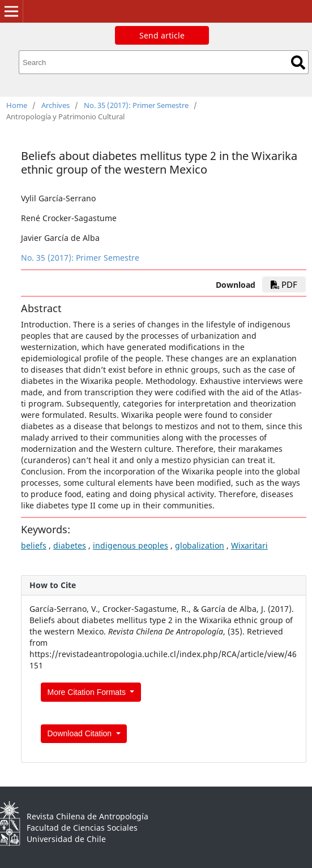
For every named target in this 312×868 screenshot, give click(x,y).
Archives (55, 105)
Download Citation (81, 733)
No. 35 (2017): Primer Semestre (136, 105)
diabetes (70, 545)
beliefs (34, 545)
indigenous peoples (131, 545)
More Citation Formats (88, 692)
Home (17, 105)
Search (298, 62)
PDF (284, 284)
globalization (200, 545)
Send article (162, 35)
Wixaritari (249, 545)
